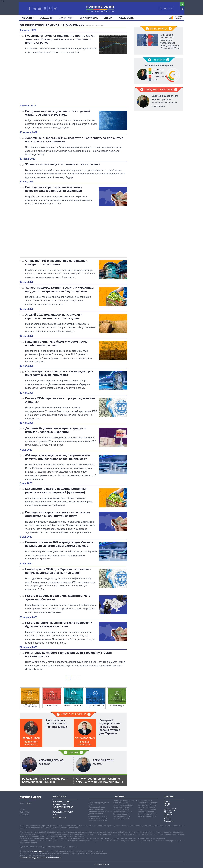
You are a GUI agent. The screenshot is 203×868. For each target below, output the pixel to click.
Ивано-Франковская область (125, 801)
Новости (27, 18)
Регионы (120, 796)
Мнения (73, 752)
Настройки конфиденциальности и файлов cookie (41, 858)
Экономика (168, 821)
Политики (67, 18)
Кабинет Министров (63, 807)
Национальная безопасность (170, 809)
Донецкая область (96, 814)
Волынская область (97, 809)
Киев (90, 801)
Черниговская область (147, 814)
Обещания (47, 18)
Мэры (55, 815)
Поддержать (126, 18)
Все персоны (59, 817)
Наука (166, 806)
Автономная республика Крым (99, 804)
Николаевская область (123, 812)
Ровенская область (121, 819)
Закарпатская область (98, 818)
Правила (24, 815)
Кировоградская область (124, 805)
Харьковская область (147, 805)
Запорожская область (98, 820)
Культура (167, 804)
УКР (166, 9)
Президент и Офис (62, 802)
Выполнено (157, 73)
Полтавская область (122, 816)
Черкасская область (146, 812)
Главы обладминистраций (63, 811)
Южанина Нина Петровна (159, 66)
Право (166, 817)
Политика (168, 814)
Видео (108, 18)
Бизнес (167, 801)
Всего (155, 80)
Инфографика (89, 18)
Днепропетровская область (100, 811)
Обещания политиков (159, 90)
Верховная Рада (61, 804)
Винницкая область (97, 807)
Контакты (25, 812)
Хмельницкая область (147, 810)
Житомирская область (98, 816)
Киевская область (121, 803)
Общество (168, 812)
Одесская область (121, 814)
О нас (23, 809)
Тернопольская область (148, 803)
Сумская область (145, 801)
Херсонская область (146, 807)
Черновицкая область (147, 816)
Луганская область (121, 807)
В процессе (157, 69)
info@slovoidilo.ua (101, 864)
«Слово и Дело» (39, 851)
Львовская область (121, 810)
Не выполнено (159, 76)
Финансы (168, 819)
